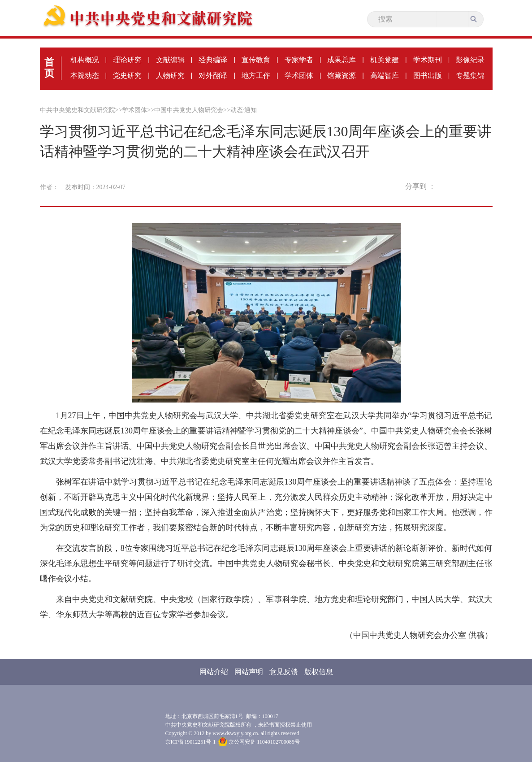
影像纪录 (470, 60)
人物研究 (170, 76)
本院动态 (85, 76)
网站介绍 (214, 672)
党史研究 (127, 76)
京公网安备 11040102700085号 (259, 742)
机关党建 (385, 60)
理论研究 (127, 60)
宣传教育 (256, 60)
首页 (49, 68)
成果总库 (342, 60)
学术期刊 (428, 60)
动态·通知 (244, 110)
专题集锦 (470, 76)
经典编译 (213, 60)
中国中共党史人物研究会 (189, 110)
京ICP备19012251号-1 (191, 742)
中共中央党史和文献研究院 (78, 110)
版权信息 (319, 672)
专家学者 (299, 60)
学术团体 (299, 76)
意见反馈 (284, 672)
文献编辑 (170, 60)
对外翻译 (213, 76)
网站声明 (249, 672)
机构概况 (85, 60)
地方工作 (256, 76)
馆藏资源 (342, 76)
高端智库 (385, 76)
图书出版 (428, 76)
